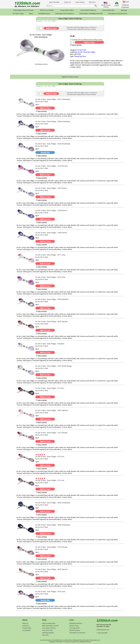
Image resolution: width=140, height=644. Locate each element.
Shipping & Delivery (76, 623)
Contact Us (67, 2)
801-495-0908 (54, 2)
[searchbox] (72, 6)
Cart (126, 2)
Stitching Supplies (48, 633)
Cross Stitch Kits (47, 630)
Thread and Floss (80, 57)
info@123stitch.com (103, 630)
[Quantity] (41, 29)
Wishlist (125, 7)
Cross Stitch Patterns (49, 628)
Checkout (125, 5)
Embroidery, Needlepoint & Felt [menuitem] (91, 14)
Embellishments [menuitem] (44, 14)
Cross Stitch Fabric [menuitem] (67, 10)
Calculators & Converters (77, 633)
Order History (80, 2)
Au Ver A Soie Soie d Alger (87, 53)
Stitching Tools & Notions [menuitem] (65, 14)
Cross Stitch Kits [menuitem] (108, 10)
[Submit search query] (96, 6)
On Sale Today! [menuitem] (18, 14)
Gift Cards (92, 2)
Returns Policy (74, 626)
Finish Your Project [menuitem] (47, 10)
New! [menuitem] (31, 14)
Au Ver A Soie (82, 51)
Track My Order (75, 628)
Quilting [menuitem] (124, 10)
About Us (25, 623)
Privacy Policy (27, 628)
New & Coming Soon (49, 623)
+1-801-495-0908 (102, 633)
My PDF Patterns (75, 630)
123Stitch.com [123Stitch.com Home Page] (107, 620)
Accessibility (26, 630)
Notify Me (45, 154)
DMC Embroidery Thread (50, 626)
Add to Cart (89, 43)
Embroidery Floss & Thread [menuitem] (23, 10)
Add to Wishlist (76, 46)
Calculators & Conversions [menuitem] (118, 14)
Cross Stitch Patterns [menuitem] (88, 10)
